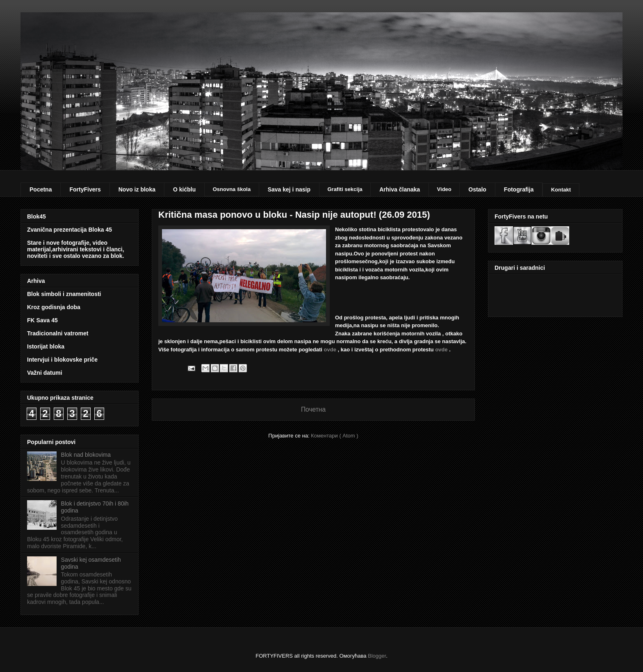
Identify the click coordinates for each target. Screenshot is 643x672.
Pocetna (41, 189)
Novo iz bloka (137, 189)
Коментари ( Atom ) (335, 436)
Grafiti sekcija (345, 189)
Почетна (313, 409)
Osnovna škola (232, 189)
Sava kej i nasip (289, 189)
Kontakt (561, 190)
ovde (330, 350)
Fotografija (519, 189)
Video (444, 189)
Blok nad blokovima (86, 455)
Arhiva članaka (400, 189)
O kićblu (184, 189)
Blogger (377, 656)
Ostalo (477, 189)
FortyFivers (85, 189)
